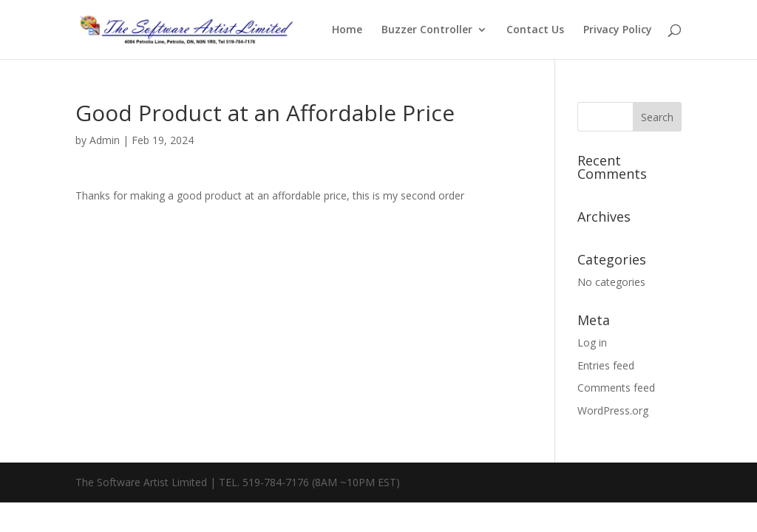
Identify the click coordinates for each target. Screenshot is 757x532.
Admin (105, 140)
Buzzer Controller (427, 30)
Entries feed (606, 365)
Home (347, 30)
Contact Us (535, 30)
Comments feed (616, 388)
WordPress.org (613, 410)
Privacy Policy (618, 30)
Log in (592, 342)
